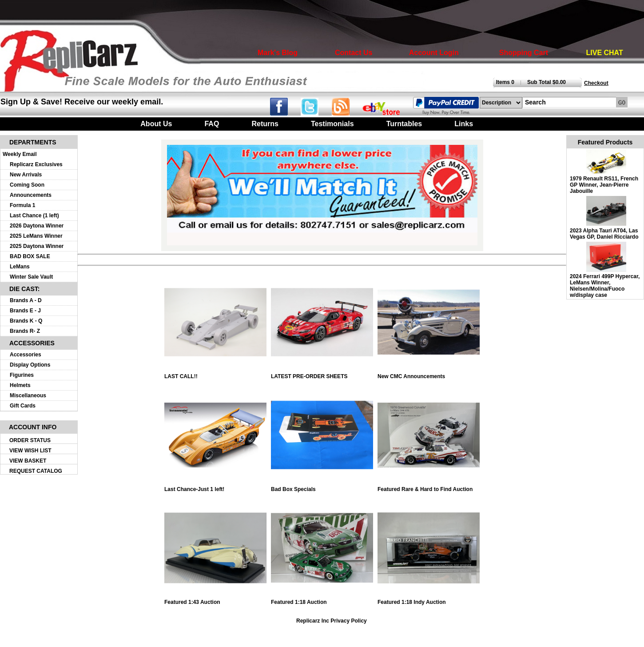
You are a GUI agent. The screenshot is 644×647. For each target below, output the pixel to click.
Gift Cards (23, 406)
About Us (156, 124)
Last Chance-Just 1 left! (215, 487)
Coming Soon (27, 185)
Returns (265, 124)
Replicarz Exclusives (36, 164)
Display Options (30, 365)
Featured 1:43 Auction (215, 600)
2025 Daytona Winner (37, 246)
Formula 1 (22, 205)
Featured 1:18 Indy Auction (429, 600)
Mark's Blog (278, 53)
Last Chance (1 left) (34, 216)
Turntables (404, 124)
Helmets (20, 385)
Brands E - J (25, 311)
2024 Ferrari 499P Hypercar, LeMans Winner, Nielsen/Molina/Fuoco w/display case (605, 286)
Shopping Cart (524, 53)
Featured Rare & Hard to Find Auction (429, 487)
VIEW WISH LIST (30, 451)
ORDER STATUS (30, 440)
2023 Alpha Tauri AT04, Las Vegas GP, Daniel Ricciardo (604, 234)
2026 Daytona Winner (37, 226)
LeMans (20, 267)
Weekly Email (20, 154)
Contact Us (354, 53)
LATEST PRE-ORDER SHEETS (322, 374)
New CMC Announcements (429, 374)
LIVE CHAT (605, 53)
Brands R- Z (25, 331)
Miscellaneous (28, 395)
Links (464, 124)
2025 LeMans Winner (36, 236)
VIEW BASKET (28, 461)
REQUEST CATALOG (36, 471)
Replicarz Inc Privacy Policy (332, 621)
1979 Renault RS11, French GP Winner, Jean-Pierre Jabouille (604, 185)
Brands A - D (26, 300)
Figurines (22, 375)
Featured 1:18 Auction (322, 600)
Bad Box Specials (322, 487)
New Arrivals (26, 175)
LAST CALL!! (215, 374)
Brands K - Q (26, 321)
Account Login (434, 53)
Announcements (31, 195)
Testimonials (332, 124)
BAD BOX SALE (30, 256)
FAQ (212, 124)
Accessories (26, 355)
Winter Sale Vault (31, 277)
